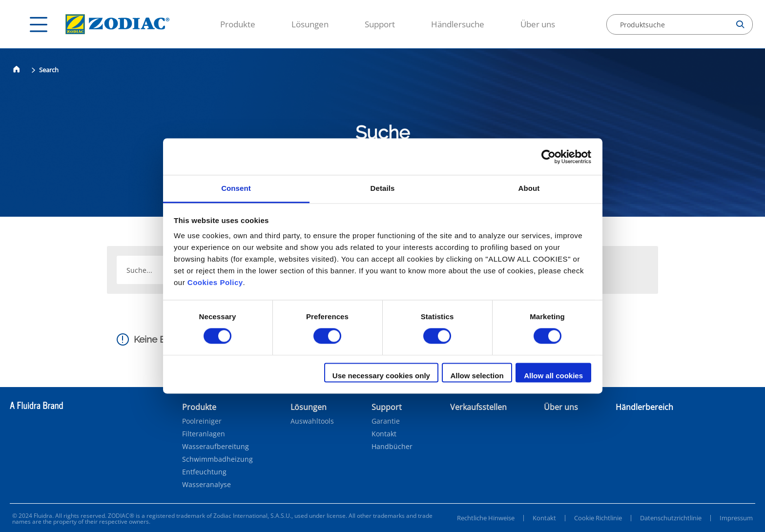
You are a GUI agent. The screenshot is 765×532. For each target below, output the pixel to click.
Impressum (736, 518)
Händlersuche (458, 24)
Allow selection (477, 376)
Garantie (386, 421)
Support (380, 24)
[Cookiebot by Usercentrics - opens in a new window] (548, 157)
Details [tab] (383, 188)
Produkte (238, 24)
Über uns (538, 24)
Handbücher (392, 447)
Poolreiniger (202, 421)
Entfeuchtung (204, 472)
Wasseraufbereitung (216, 447)
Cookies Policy (215, 282)
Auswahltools (312, 421)
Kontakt (384, 434)
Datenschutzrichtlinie (671, 518)
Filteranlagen (204, 434)
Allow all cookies (553, 376)
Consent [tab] (236, 188)
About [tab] (529, 188)
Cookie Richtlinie (598, 518)
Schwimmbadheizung (217, 459)
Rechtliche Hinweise (486, 518)
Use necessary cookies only (381, 376)
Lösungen (310, 24)
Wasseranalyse (207, 485)
